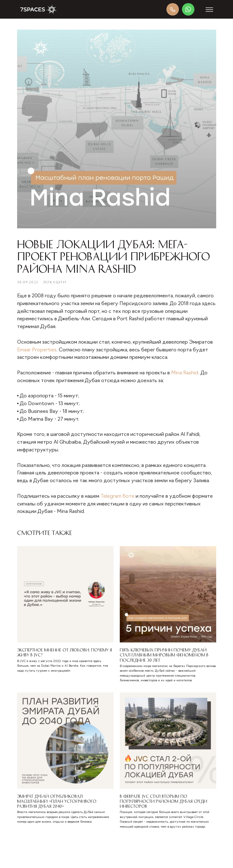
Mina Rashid (185, 373)
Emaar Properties (37, 350)
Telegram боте (117, 496)
